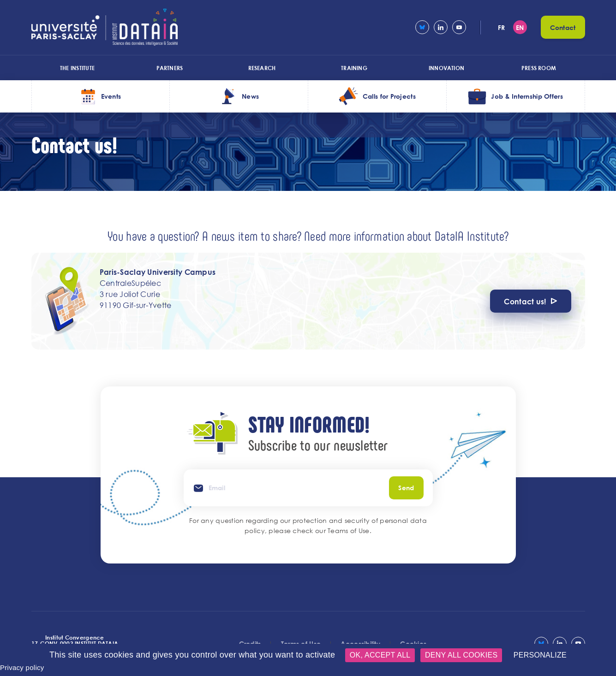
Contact (563, 27)
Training (354, 68)
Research (262, 68)
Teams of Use (348, 531)
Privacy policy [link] (22, 667)
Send (406, 488)
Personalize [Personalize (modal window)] (540, 655)
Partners (170, 68)
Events (111, 96)
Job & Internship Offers (527, 96)
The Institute (77, 68)
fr (502, 27)
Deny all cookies (461, 655)
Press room (539, 68)
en (520, 27)
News (250, 96)
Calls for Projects (389, 96)
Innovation (446, 68)
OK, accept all (380, 655)
